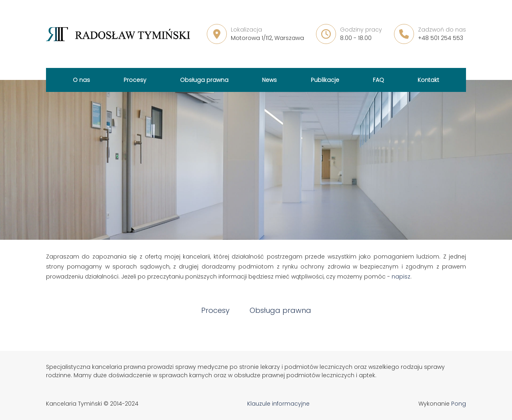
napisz (401, 277)
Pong (459, 404)
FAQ (378, 80)
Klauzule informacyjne (278, 404)
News (269, 80)
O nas (81, 80)
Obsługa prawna (204, 80)
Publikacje (325, 80)
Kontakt (428, 80)
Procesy (135, 80)
